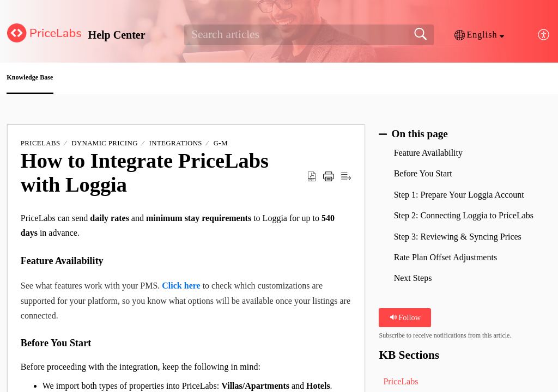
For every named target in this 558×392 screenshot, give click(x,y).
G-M (221, 147)
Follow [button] (405, 321)
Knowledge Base (57, 79)
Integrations (176, 147)
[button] (479, 35)
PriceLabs (41, 147)
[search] (309, 35)
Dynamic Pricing (105, 147)
